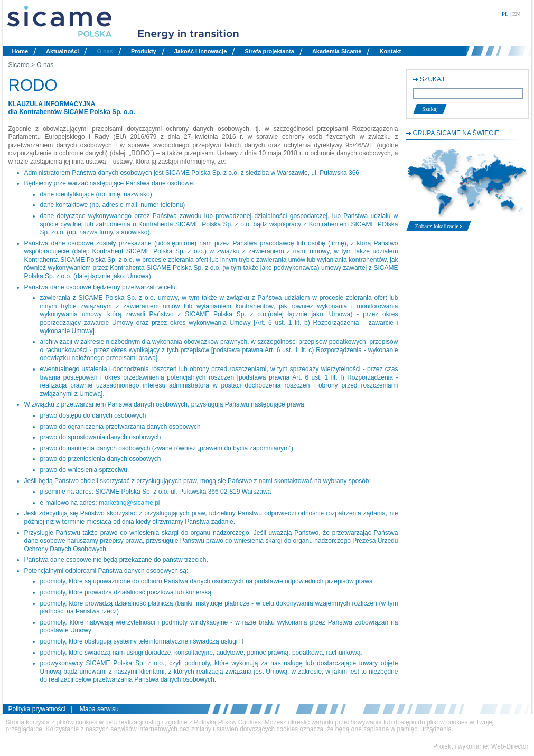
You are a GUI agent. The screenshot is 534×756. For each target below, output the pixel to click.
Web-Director (510, 746)
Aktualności (62, 51)
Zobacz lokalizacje (439, 226)
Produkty (144, 51)
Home (20, 51)
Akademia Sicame (337, 51)
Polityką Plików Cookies (227, 722)
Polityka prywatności (37, 709)
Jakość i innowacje (201, 51)
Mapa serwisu (99, 709)
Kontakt (390, 51)
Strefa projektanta (269, 51)
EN (516, 14)
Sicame (19, 65)
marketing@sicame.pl (129, 503)
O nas (105, 51)
